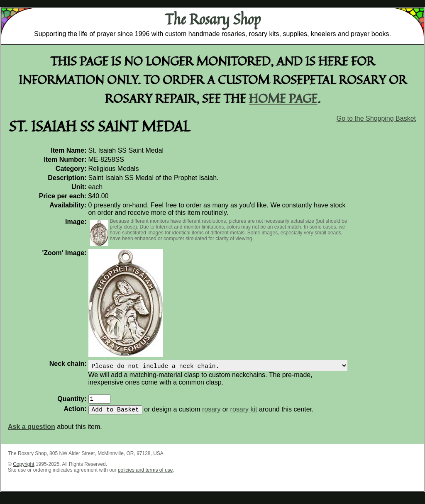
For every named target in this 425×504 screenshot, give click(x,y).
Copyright (23, 469)
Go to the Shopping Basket (376, 118)
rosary (211, 414)
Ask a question (32, 432)
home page (283, 98)
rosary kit (244, 414)
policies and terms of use (145, 475)
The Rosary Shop (213, 19)
